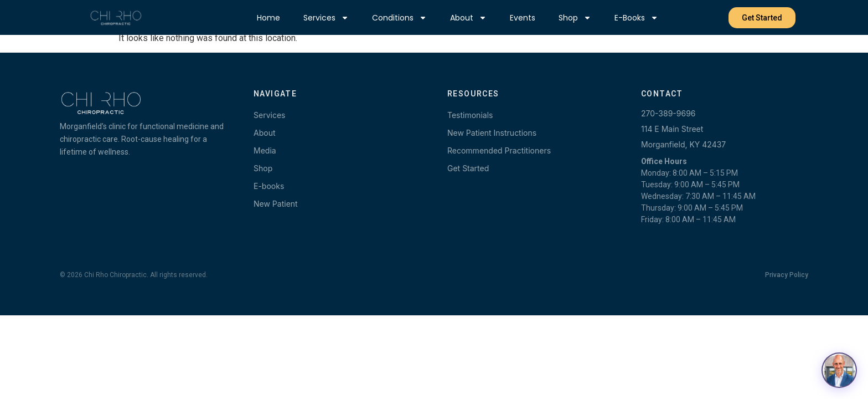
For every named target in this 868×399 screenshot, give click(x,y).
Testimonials (470, 115)
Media (265, 150)
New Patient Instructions (492, 133)
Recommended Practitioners (499, 150)
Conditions (399, 18)
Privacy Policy (787, 275)
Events (523, 18)
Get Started (468, 168)
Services (326, 18)
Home (268, 18)
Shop (575, 18)
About (468, 18)
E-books (636, 18)
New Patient (276, 204)
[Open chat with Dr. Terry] (839, 370)
